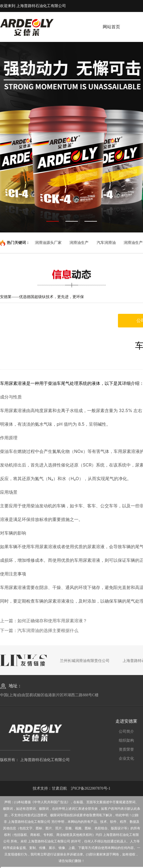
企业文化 (126, 758)
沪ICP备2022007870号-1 (91, 788)
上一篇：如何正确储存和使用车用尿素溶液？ (44, 621)
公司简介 (126, 731)
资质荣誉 (126, 749)
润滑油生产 (79, 243)
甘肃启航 (59, 788)
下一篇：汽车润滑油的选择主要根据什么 (39, 631)
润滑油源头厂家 (48, 243)
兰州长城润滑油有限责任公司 (85, 661)
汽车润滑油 (106, 243)
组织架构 (126, 740)
